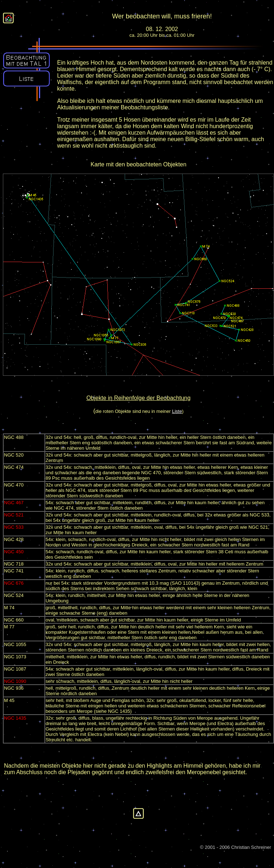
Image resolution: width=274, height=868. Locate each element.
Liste (177, 411)
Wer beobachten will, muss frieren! (162, 16)
